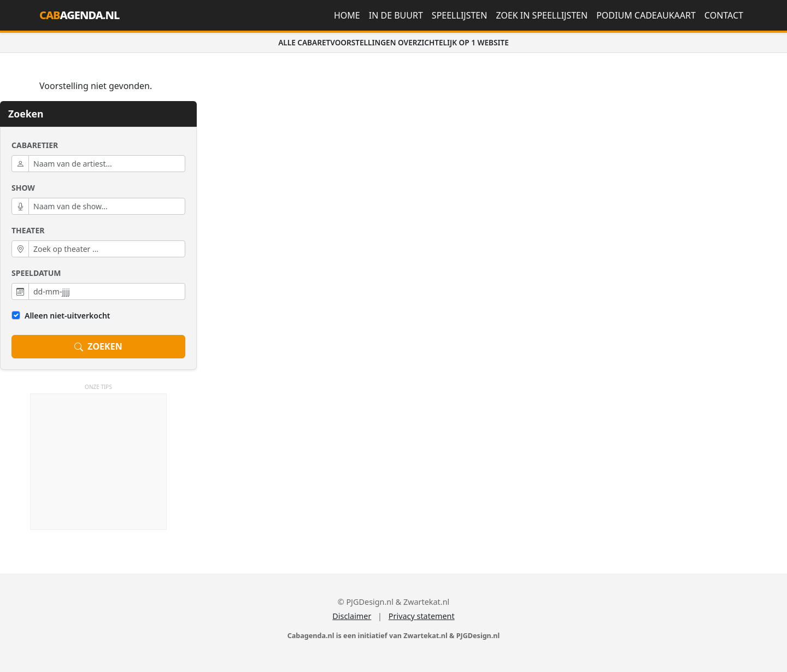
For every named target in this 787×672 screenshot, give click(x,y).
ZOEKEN (98, 347)
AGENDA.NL (79, 15)
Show (23, 188)
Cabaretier (35, 145)
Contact (724, 15)
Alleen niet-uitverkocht (67, 316)
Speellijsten (460, 15)
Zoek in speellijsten (542, 15)
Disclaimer (352, 616)
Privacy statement (422, 616)
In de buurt (396, 15)
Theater (28, 230)
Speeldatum (36, 273)
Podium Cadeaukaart (646, 15)
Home (347, 15)
